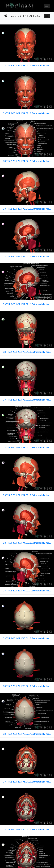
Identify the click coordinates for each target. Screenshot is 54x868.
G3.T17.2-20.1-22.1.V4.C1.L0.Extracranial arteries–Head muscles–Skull (27, 495)
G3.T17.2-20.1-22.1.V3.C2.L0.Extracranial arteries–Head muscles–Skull (27, 400)
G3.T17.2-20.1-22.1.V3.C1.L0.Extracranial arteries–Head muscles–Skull (27, 352)
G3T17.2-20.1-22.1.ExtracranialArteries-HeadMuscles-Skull (29, 16)
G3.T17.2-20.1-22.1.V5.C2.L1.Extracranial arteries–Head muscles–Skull (27, 734)
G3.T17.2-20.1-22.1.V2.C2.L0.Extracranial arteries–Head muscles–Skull (27, 257)
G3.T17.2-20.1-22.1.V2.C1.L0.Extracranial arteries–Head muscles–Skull (27, 209)
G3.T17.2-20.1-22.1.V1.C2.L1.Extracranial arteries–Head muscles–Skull (27, 161)
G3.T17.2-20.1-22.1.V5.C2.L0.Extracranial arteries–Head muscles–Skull (27, 686)
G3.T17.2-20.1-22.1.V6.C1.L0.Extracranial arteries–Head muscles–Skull (27, 782)
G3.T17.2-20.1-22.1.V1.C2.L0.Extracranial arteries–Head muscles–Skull (27, 113)
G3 (13, 16)
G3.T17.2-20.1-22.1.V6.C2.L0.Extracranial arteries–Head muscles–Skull (27, 829)
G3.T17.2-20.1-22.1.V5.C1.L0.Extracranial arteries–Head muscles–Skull (27, 638)
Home (6, 16)
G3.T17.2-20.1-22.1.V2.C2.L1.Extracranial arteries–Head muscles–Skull (27, 304)
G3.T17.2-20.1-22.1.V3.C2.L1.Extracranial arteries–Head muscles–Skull (27, 447)
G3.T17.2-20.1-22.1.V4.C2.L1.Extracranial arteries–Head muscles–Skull (27, 591)
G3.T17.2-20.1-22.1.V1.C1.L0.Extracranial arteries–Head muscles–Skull (27, 66)
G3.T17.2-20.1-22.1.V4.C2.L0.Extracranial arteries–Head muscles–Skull (27, 543)
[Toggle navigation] (47, 6)
